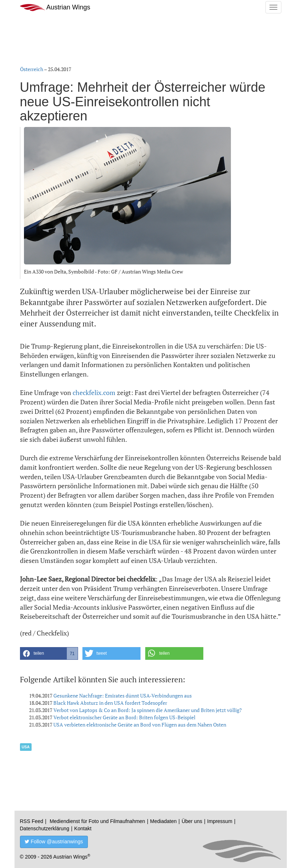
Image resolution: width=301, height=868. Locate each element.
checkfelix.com (94, 392)
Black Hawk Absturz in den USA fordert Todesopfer (110, 703)
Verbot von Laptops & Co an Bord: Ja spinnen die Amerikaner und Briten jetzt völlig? (148, 710)
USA (26, 747)
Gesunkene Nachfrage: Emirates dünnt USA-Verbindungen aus (123, 696)
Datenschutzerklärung (45, 828)
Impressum (220, 821)
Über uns (192, 821)
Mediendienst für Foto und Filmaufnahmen (97, 821)
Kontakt (83, 828)
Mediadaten (163, 821)
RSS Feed (32, 821)
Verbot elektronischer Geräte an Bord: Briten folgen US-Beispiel (124, 717)
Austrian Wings (55, 7)
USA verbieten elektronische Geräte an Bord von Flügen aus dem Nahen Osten (140, 725)
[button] (49, 653)
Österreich (32, 69)
